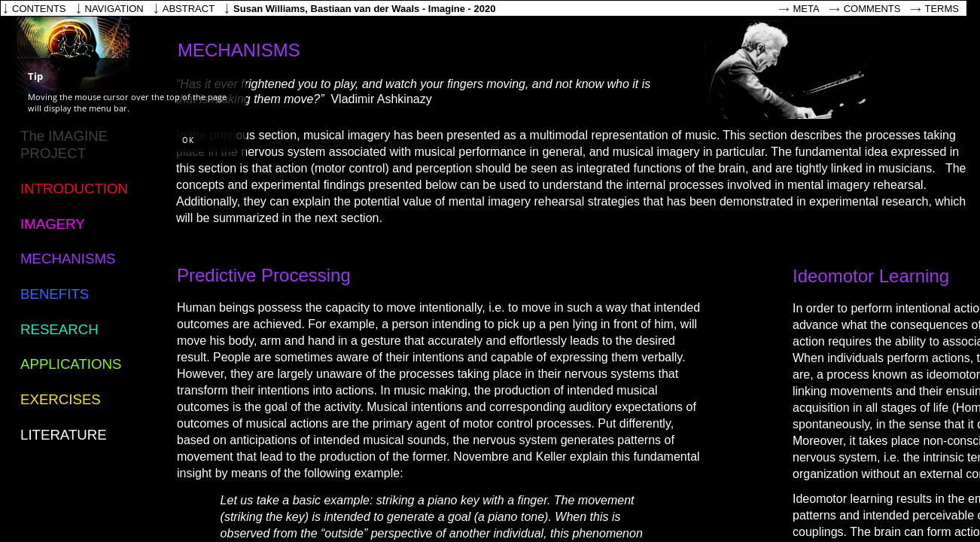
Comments (872, 9)
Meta (807, 9)
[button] (188, 141)
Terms (942, 9)
